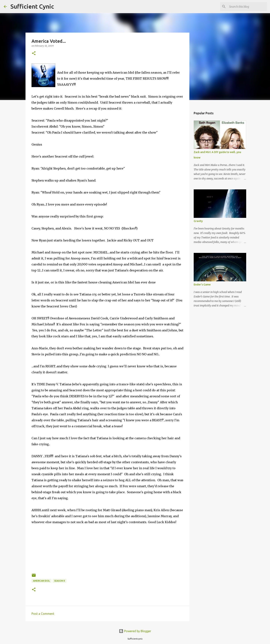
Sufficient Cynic (32, 6)
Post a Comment (43, 614)
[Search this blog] (247, 7)
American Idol (41, 581)
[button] (34, 53)
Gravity (198, 221)
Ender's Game (202, 285)
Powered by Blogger (135, 631)
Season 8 (60, 581)
